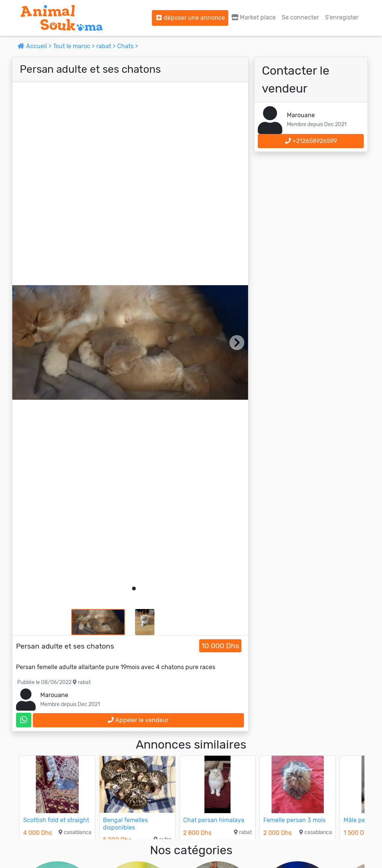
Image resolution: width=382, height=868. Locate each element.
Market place (253, 17)
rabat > (107, 46)
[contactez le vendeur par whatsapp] (24, 720)
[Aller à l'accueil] (62, 18)
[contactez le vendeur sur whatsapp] (24, 720)
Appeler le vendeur (138, 720)
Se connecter (300, 17)
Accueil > (35, 46)
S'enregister (342, 17)
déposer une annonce (190, 18)
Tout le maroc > (75, 46)
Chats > (128, 46)
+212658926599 (311, 141)
